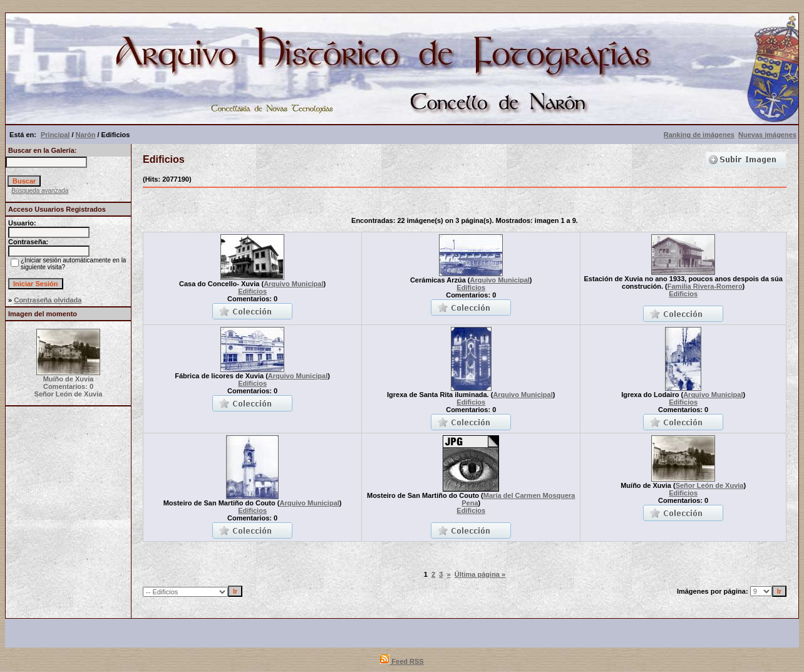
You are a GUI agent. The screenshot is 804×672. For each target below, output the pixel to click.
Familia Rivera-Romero (705, 286)
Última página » (480, 574)
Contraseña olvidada (48, 300)
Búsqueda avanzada (40, 191)
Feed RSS (402, 661)
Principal (55, 135)
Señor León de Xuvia (710, 485)
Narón (86, 135)
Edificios (252, 291)
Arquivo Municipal (293, 284)
